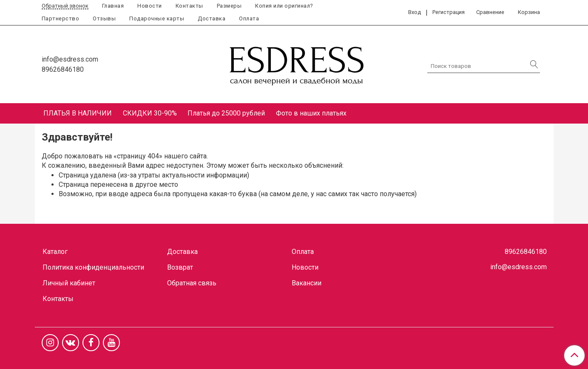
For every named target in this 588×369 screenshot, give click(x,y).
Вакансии (307, 283)
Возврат (180, 267)
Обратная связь (192, 283)
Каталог (55, 252)
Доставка (212, 18)
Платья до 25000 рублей (226, 113)
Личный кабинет (69, 283)
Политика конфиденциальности (93, 267)
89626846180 (63, 69)
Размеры (229, 6)
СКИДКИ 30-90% (150, 113)
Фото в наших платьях (311, 113)
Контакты (189, 6)
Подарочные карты (157, 18)
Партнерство (61, 18)
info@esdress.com (70, 59)
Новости (150, 6)
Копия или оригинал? (284, 6)
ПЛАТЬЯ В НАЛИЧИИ (78, 113)
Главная (113, 6)
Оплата (249, 18)
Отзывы (104, 18)
